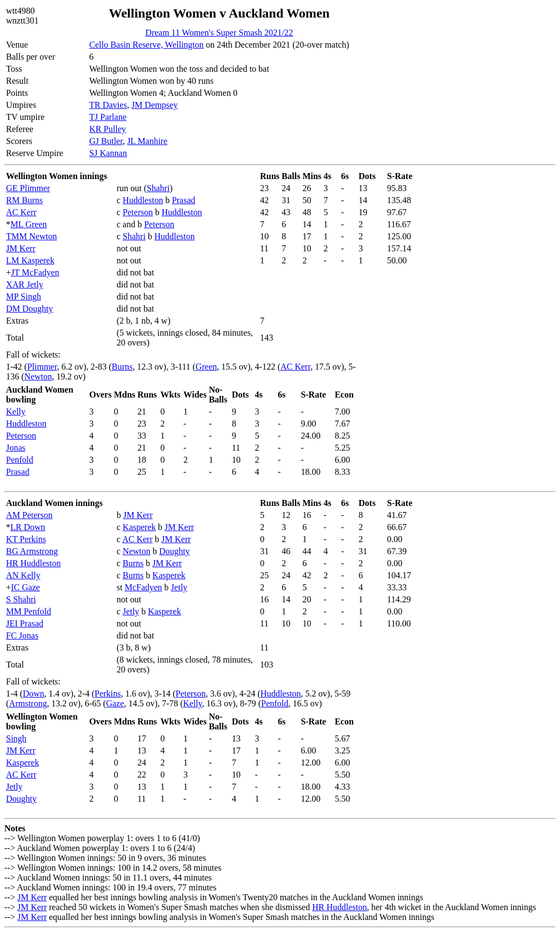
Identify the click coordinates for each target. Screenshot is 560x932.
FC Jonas (22, 635)
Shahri (158, 188)
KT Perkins (26, 539)
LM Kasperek (30, 260)
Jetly (179, 587)
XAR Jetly (25, 284)
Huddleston (143, 200)
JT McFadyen (35, 272)
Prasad (184, 200)
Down (34, 694)
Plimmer (42, 367)
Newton (38, 376)
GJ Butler (106, 141)
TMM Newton (31, 236)
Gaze (115, 703)
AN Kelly (23, 575)
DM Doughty (30, 309)
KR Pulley (108, 129)
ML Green (29, 224)
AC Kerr (21, 212)
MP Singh (24, 297)
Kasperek (139, 527)
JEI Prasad (25, 623)
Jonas (16, 448)
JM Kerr (21, 248)
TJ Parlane (108, 117)
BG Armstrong (32, 551)
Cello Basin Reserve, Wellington (146, 45)
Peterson (138, 212)
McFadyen (143, 587)
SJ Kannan (108, 153)
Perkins (108, 694)
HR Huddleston (33, 563)
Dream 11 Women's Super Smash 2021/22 (220, 33)
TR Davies (108, 105)
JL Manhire (147, 141)
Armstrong (28, 703)
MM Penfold (28, 611)
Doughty (175, 551)
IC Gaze (25, 587)
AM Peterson (29, 515)
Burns (122, 367)
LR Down (28, 527)
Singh (16, 738)
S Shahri (21, 599)
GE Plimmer (28, 188)
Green (206, 367)
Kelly (16, 412)
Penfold (20, 460)
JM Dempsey (155, 105)
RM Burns (24, 200)
